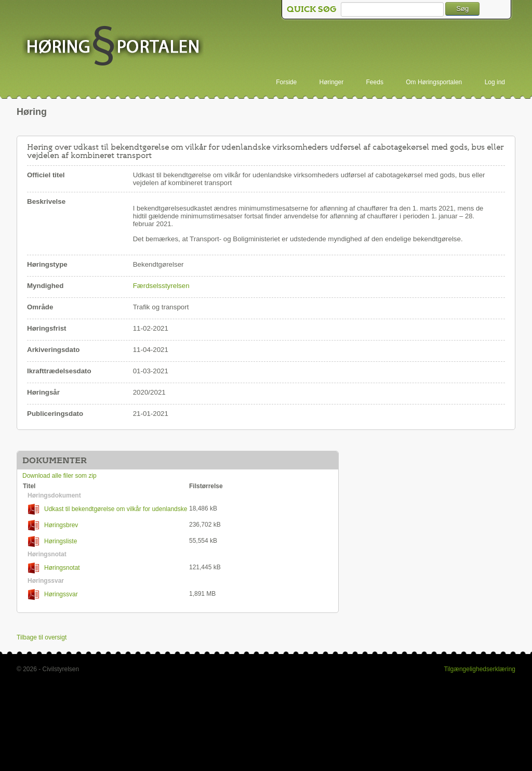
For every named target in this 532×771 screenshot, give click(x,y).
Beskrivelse (46, 201)
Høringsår (43, 392)
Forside (286, 82)
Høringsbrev (53, 525)
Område (40, 307)
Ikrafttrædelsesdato (59, 371)
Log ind (495, 82)
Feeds (375, 82)
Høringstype (47, 264)
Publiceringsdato (55, 414)
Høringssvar (53, 594)
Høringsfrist (47, 328)
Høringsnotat (54, 568)
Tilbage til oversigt (42, 637)
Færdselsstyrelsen (161, 286)
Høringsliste (52, 541)
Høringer (332, 82)
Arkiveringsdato (53, 350)
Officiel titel (46, 175)
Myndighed (45, 286)
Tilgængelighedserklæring (480, 669)
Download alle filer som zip (59, 476)
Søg (462, 9)
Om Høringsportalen (434, 82)
